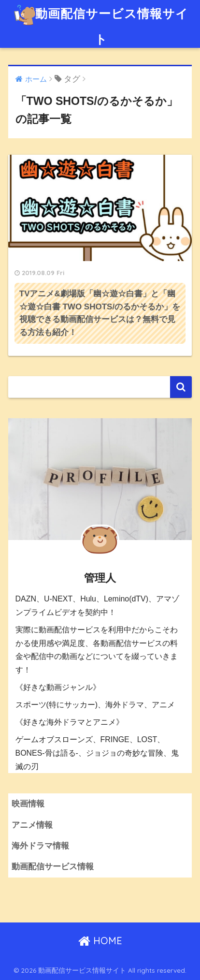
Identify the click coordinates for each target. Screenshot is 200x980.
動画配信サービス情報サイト (101, 23)
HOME (100, 941)
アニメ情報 (32, 825)
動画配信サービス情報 (53, 867)
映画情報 (28, 804)
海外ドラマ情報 (40, 846)
